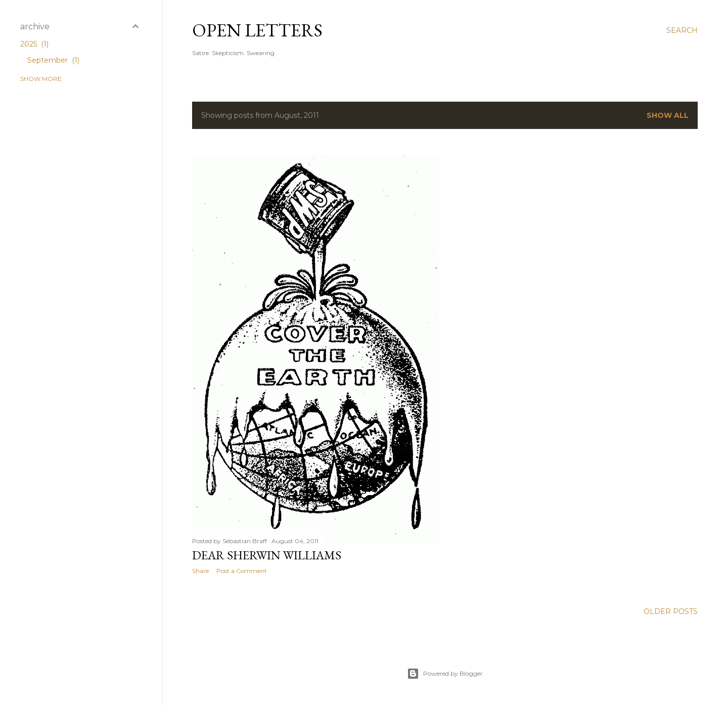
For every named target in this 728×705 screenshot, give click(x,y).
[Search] (682, 30)
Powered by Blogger (445, 674)
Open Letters (257, 30)
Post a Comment (242, 571)
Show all (668, 115)
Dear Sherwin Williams (267, 555)
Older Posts (671, 611)
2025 (34, 44)
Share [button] (200, 571)
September (53, 60)
